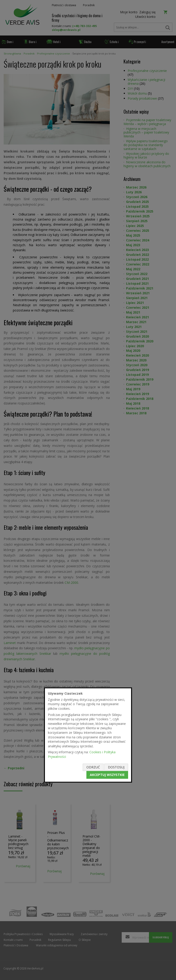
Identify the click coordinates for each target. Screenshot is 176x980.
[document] (88, 735)
